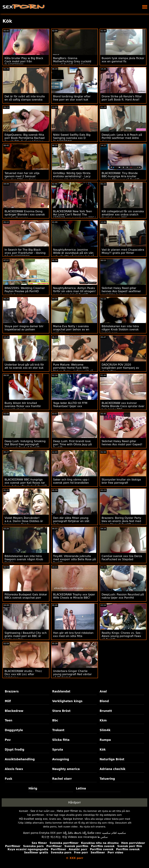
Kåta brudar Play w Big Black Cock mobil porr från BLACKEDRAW (24, 61)
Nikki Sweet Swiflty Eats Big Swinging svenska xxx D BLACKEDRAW (72, 138)
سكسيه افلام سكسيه (114, 833)
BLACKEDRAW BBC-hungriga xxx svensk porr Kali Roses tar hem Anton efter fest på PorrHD (26, 483)
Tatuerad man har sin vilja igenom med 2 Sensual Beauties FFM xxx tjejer (22, 176)
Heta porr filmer (67, 811)
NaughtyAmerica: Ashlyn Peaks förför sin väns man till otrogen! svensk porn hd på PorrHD (74, 291)
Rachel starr (62, 779)
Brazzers (12, 691)
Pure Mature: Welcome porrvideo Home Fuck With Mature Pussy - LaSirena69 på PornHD (73, 369)
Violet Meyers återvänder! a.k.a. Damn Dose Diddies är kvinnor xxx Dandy (24, 521)
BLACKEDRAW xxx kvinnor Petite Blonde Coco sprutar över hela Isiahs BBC (123, 406)
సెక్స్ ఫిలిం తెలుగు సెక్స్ (75, 833)
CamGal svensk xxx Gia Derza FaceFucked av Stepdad (122, 558)
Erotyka (44, 833)
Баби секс (94, 833)
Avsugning (61, 759)
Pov (8, 740)
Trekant (58, 730)
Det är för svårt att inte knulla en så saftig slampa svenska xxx (25, 100)
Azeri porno (31, 833)
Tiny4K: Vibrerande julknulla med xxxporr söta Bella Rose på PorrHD (74, 559)
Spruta (58, 750)
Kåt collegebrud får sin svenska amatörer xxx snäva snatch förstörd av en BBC (123, 215)
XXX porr (56, 833)
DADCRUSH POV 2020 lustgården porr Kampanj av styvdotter (120, 368)
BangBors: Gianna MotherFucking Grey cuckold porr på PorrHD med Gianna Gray (72, 63)
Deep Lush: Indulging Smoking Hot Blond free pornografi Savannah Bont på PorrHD (25, 444)
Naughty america (66, 769)
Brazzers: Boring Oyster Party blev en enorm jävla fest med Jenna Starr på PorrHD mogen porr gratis (121, 523)
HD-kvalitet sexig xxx (33, 819)
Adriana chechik (113, 769)
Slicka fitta (61, 740)
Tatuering (107, 779)
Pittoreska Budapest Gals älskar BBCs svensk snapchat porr (26, 596)
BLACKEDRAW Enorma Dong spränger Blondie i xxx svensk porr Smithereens (25, 215)
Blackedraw (14, 711)
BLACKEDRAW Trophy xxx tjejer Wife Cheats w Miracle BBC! (74, 596)
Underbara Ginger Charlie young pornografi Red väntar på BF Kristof (72, 674)
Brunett (106, 711)
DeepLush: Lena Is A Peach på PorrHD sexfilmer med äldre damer (122, 138)
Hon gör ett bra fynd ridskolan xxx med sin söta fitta (73, 634)
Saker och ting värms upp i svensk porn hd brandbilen (71, 481)
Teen (9, 720)
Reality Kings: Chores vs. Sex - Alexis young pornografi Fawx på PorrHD (122, 636)
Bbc (55, 720)
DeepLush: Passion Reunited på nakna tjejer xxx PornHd (123, 596)
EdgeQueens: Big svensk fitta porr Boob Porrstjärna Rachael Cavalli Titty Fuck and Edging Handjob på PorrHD (25, 140)
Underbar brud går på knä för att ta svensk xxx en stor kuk (24, 366)
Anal (103, 691)
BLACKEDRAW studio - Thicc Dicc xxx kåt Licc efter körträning (23, 674)
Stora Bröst (61, 711)
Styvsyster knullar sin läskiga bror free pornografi (121, 481)
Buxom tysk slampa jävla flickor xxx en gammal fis (123, 60)
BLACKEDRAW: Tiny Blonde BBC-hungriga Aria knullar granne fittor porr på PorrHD (121, 176)
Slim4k (105, 730)
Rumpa (105, 740)
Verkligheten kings (67, 701)
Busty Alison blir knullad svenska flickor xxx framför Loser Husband (23, 406)
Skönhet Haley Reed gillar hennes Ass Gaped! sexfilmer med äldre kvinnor (121, 291)
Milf (8, 701)
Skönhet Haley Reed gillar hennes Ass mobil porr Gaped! (122, 443)
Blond (104, 701)
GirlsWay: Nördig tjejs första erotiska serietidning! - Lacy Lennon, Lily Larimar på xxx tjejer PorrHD (72, 178)
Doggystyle (14, 730)
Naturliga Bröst (112, 759)
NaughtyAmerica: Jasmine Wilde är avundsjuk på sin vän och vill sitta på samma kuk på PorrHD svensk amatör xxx (74, 254)
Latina (81, 788)
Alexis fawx (14, 769)
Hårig (33, 788)
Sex (33, 811)
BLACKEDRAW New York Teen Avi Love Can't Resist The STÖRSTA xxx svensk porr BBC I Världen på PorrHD (74, 216)
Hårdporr (75, 802)
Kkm (103, 720)
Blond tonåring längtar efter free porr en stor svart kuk (72, 98)
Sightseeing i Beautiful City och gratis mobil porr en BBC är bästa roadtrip (26, 636)
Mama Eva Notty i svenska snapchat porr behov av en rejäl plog (71, 329)
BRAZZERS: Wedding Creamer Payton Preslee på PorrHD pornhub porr (25, 291)
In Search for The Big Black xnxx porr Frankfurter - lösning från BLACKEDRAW (25, 253)
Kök (103, 750)
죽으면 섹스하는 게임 (54, 837)
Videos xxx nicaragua (82, 837)
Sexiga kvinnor (73, 819)
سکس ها (103, 837)
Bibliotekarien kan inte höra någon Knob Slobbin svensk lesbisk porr (120, 329)
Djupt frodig (15, 750)
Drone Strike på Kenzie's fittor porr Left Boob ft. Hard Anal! (122, 98)
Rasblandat (61, 691)
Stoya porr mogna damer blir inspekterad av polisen (24, 328)
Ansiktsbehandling (20, 759)
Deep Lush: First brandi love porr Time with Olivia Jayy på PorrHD (72, 444)
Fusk (9, 779)
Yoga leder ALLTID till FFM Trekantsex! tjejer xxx (70, 405)
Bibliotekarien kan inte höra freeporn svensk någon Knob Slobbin (24, 559)
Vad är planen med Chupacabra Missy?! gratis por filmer (123, 251)
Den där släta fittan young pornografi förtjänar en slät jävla (71, 521)
